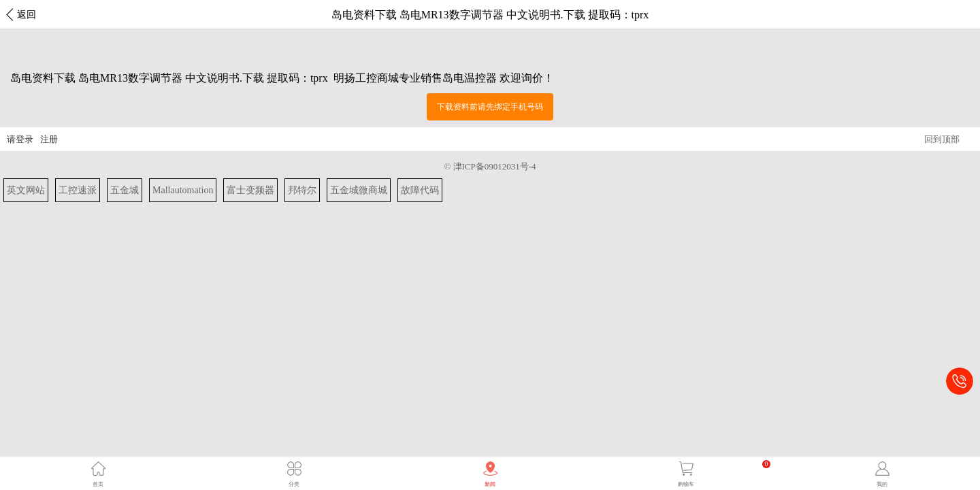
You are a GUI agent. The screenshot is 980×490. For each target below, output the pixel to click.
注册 (49, 139)
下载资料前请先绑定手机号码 (490, 107)
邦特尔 (302, 190)
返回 (27, 15)
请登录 (20, 139)
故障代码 (420, 190)
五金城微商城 (359, 190)
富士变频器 (250, 190)
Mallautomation (183, 190)
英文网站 (26, 190)
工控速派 (78, 190)
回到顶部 (942, 139)
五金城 (125, 190)
